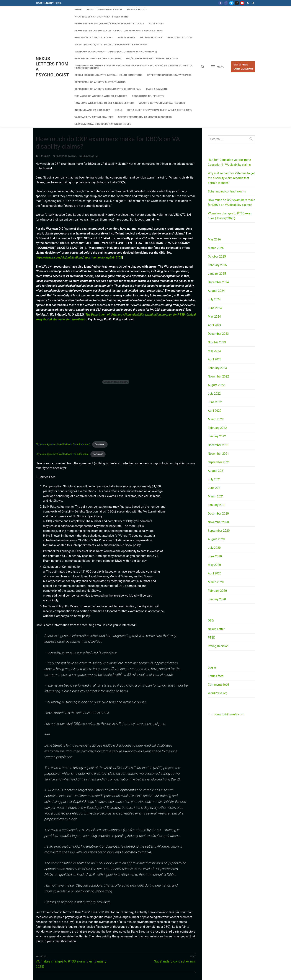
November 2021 (218, 454)
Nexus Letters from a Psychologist (52, 67)
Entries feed (216, 676)
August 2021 (216, 471)
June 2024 (215, 308)
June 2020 (215, 556)
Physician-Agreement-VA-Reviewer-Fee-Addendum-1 (63, 444)
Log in (212, 667)
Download (100, 444)
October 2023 (217, 342)
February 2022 (217, 428)
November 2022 (218, 376)
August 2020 (216, 539)
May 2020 (214, 565)
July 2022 (214, 394)
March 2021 (216, 496)
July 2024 (214, 299)
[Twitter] (231, 3)
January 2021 (217, 505)
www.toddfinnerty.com (229, 714)
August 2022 (216, 385)
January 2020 (217, 599)
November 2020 (218, 522)
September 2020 (219, 531)
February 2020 (217, 591)
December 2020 (218, 514)
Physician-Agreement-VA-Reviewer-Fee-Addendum (62, 454)
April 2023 (215, 359)
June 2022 (215, 402)
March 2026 (216, 248)
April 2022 (215, 411)
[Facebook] (220, 3)
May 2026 (214, 239)
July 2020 (214, 548)
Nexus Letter (89, 156)
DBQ (211, 620)
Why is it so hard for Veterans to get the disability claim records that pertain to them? (231, 178)
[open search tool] (203, 67)
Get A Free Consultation (243, 67)
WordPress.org (218, 693)
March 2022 (216, 419)
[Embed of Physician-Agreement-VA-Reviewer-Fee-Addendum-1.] (116, 382)
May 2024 (214, 317)
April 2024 (215, 325)
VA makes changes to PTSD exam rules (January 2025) (230, 216)
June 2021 (215, 488)
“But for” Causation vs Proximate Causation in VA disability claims (229, 162)
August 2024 (216, 291)
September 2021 (219, 462)
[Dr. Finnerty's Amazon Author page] (253, 3)
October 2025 (217, 257)
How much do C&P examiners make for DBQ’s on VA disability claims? (231, 202)
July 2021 (214, 479)
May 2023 (214, 351)
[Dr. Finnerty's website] (248, 3)
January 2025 (217, 274)
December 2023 (218, 334)
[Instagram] (237, 3)
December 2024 (218, 282)
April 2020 (215, 573)
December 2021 (218, 445)
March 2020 (216, 582)
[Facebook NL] (226, 3)
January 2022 (217, 436)
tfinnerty (43, 156)
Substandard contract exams (227, 191)
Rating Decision (218, 646)
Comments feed (218, 685)
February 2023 (217, 368)
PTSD (212, 638)
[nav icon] (218, 67)
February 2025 (217, 265)
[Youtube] (242, 3)
